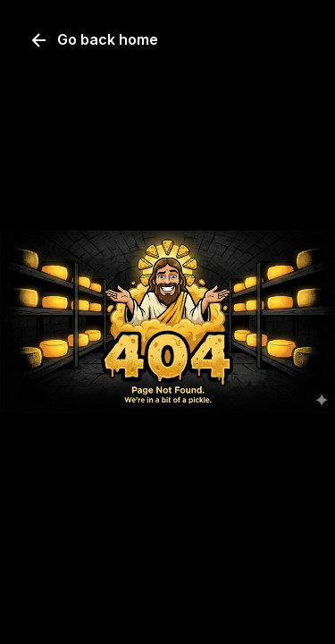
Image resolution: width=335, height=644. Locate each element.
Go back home (93, 40)
